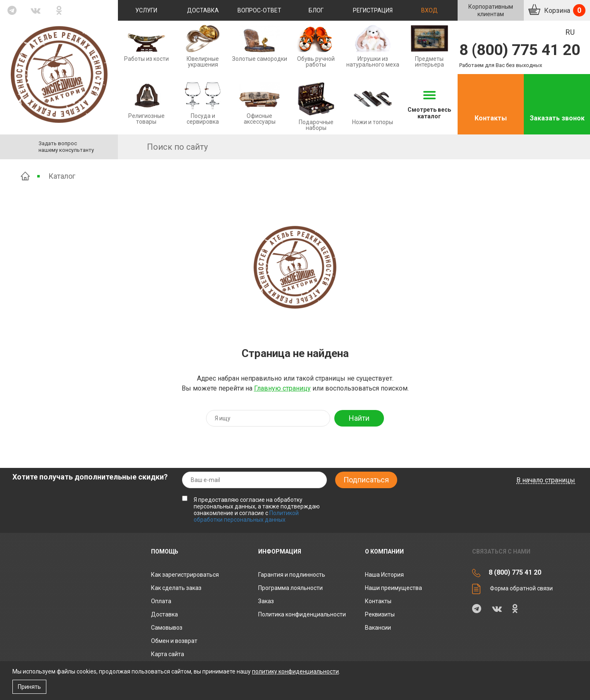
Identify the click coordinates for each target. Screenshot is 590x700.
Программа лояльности (290, 588)
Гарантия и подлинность (292, 575)
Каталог (62, 176)
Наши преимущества (393, 588)
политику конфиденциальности (295, 671)
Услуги (146, 10)
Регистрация (373, 10)
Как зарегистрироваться (185, 575)
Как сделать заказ (176, 588)
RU (570, 32)
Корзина (564, 10)
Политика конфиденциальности (302, 614)
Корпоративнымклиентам (491, 10)
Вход (429, 10)
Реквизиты (380, 614)
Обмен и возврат (174, 641)
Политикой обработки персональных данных (246, 516)
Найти (359, 418)
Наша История (384, 575)
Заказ (266, 601)
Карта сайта (168, 654)
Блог (316, 10)
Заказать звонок (557, 118)
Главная (25, 176)
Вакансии (378, 628)
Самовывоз (167, 628)
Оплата (161, 601)
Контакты (491, 118)
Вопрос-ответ (259, 10)
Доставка (203, 10)
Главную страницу (282, 388)
